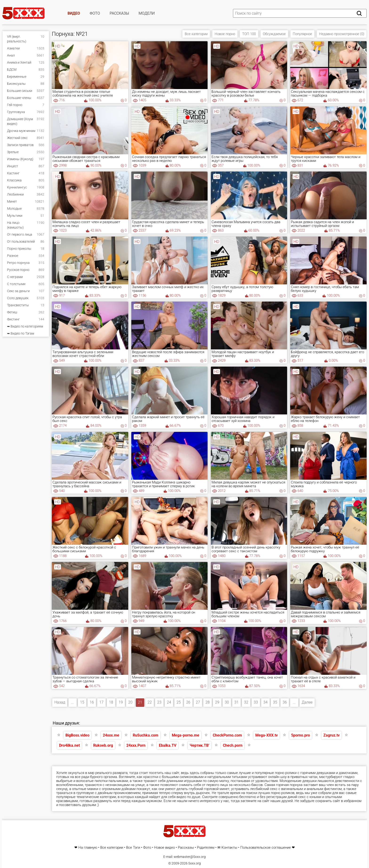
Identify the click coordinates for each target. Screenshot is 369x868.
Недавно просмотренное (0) (342, 34)
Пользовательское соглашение (266, 848)
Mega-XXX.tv (267, 735)
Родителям (206, 848)
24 (169, 702)
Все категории (196, 34)
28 (208, 702)
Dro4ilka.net (69, 745)
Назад (60, 702)
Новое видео (164, 848)
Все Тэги (133, 848)
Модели (147, 13)
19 (121, 702)
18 (111, 702)
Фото (95, 13)
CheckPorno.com (227, 735)
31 (237, 702)
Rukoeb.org (103, 745)
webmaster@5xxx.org (190, 857)
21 (140, 702)
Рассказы (119, 13)
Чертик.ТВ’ (200, 745)
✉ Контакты (227, 848)
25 (179, 702)
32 (246, 702)
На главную (88, 848)
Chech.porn (233, 745)
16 (92, 702)
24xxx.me (111, 735)
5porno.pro (301, 735)
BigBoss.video (77, 735)
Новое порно (225, 34)
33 (256, 702)
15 (82, 702)
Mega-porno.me (186, 735)
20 (130, 702)
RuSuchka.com (146, 735)
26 (188, 702)
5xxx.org (195, 863)
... (72, 702)
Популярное (302, 34)
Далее (307, 702)
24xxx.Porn (136, 745)
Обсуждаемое (274, 34)
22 (150, 702)
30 (227, 702)
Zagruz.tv (331, 735)
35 (275, 702)
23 (159, 702)
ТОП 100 (249, 34)
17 (101, 702)
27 (198, 702)
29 (217, 702)
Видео (74, 13)
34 (265, 702)
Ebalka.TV (168, 745)
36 (285, 702)
